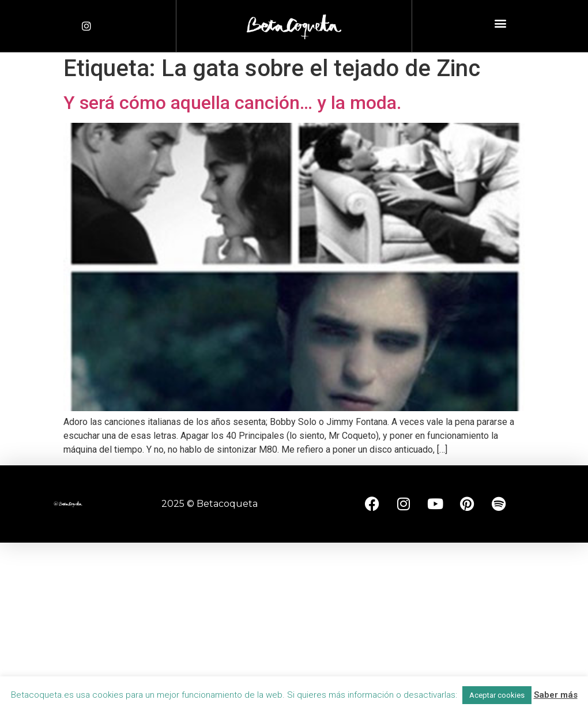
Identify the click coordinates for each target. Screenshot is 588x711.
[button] (500, 23)
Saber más (556, 695)
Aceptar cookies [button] (497, 695)
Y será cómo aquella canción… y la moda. (232, 103)
